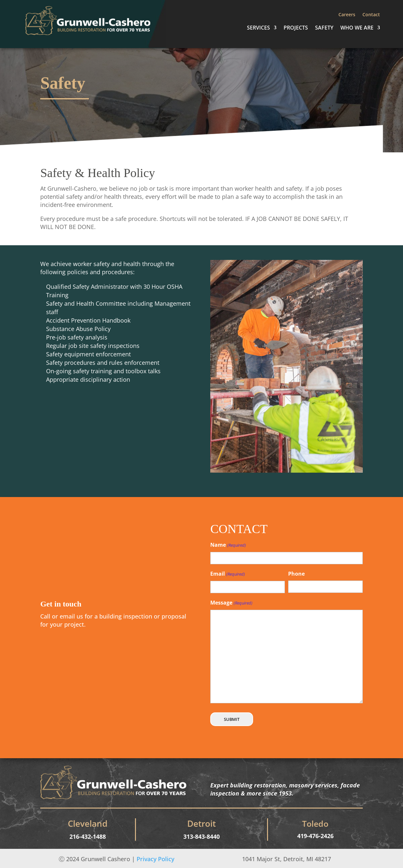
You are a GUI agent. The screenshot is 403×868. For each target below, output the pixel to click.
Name (228, 545)
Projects (296, 28)
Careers (347, 15)
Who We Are (357, 28)
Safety (324, 28)
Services (258, 28)
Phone (296, 574)
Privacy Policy (155, 859)
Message (231, 603)
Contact (371, 15)
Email (227, 574)
